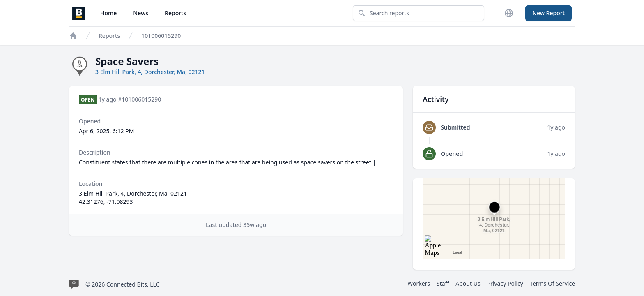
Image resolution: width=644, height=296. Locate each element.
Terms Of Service (552, 283)
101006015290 (161, 36)
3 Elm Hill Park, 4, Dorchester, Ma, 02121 (150, 72)
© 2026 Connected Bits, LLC (123, 284)
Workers (419, 283)
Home (108, 13)
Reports (175, 13)
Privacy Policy (505, 283)
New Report (549, 13)
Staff (443, 283)
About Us (468, 283)
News (141, 13)
